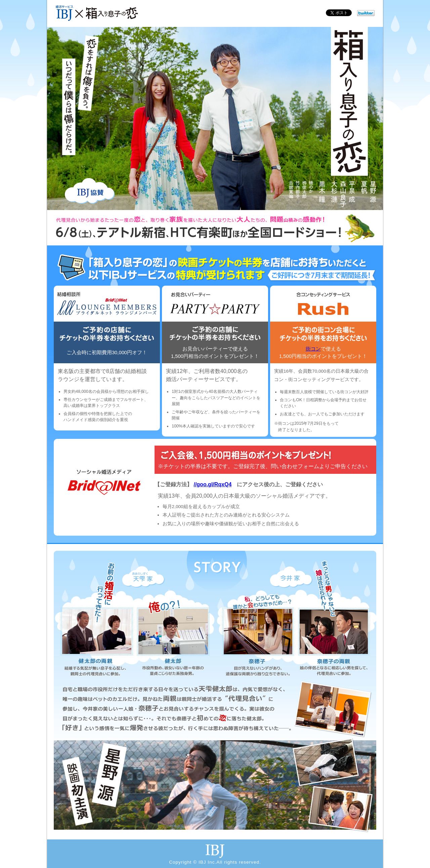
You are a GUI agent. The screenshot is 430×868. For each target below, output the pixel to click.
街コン (313, 349)
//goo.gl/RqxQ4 (212, 484)
